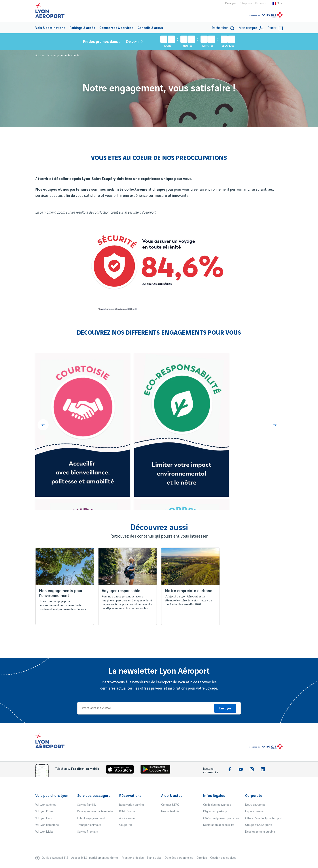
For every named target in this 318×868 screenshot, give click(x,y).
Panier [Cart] (275, 28)
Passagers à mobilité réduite (95, 811)
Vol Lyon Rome (44, 811)
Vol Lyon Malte (44, 832)
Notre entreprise (255, 805)
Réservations (130, 796)
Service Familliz (87, 805)
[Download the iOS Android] (157, 770)
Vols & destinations (50, 28)
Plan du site (154, 858)
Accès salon (127, 818)
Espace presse (254, 811)
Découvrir (134, 42)
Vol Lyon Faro (44, 818)
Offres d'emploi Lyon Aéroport (264, 818)
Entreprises (246, 3)
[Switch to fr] (278, 3)
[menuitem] (50, 28)
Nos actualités (170, 811)
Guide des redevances (217, 805)
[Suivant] (275, 425)
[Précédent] (43, 425)
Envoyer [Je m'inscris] (225, 709)
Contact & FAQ (170, 805)
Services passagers (94, 796)
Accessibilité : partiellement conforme (95, 858)
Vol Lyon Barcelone (47, 825)
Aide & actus (172, 796)
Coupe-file (126, 825)
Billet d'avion (127, 811)
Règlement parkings (215, 811)
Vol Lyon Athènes (46, 805)
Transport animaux (89, 825)
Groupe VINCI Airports (259, 825)
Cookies (202, 858)
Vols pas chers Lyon (52, 796)
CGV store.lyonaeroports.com (222, 818)
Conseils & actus (150, 28)
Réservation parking (132, 805)
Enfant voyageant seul (91, 818)
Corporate (260, 3)
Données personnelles (179, 858)
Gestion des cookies (223, 858)
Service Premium (88, 832)
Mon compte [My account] (251, 28)
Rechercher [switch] (223, 28)
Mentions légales (133, 858)
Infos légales (214, 796)
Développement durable (260, 832)
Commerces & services (116, 28)
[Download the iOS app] (122, 770)
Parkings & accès (82, 28)
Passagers (231, 3)
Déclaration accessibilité (219, 825)
